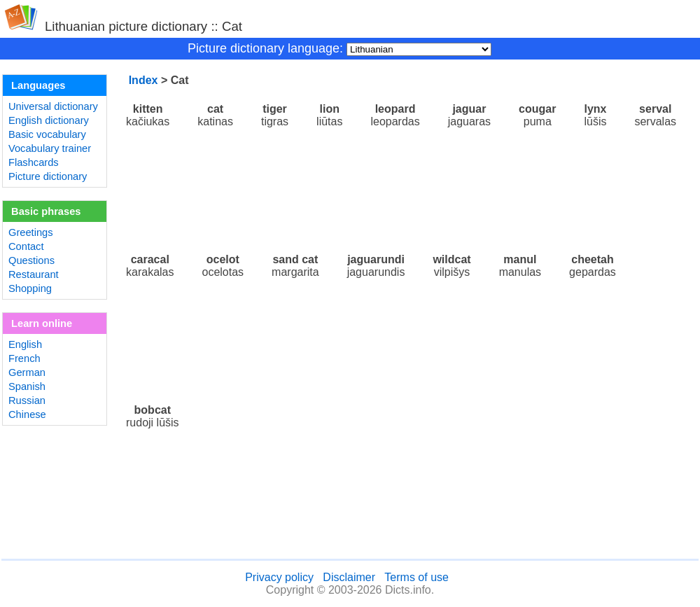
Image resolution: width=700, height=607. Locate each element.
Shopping (30, 288)
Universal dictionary (53, 106)
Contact (26, 246)
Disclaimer (349, 577)
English (25, 344)
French (24, 358)
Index (143, 80)
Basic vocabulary (47, 134)
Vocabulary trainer (50, 148)
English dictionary (49, 120)
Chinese (27, 414)
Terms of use (416, 577)
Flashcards (34, 162)
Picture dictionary (48, 176)
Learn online (42, 323)
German (27, 372)
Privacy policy (279, 577)
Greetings (31, 232)
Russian (27, 400)
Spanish (27, 386)
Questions (31, 260)
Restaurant (34, 274)
